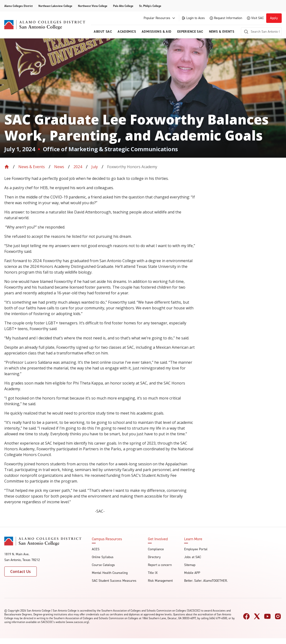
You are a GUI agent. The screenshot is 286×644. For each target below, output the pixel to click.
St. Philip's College (150, 6)
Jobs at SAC (193, 557)
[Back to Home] (7, 167)
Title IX (153, 573)
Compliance (156, 549)
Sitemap (190, 565)
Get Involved (158, 539)
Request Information (226, 18)
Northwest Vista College (93, 6)
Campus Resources (107, 539)
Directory (154, 557)
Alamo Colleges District (18, 6)
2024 (78, 167)
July (95, 167)
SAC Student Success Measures (114, 581)
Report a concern (160, 565)
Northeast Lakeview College (55, 6)
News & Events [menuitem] (222, 32)
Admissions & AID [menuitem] (157, 32)
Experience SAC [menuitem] (190, 32)
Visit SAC (255, 18)
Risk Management (160, 581)
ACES (96, 549)
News (59, 167)
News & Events (32, 167)
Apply (274, 18)
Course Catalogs (103, 565)
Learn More (193, 539)
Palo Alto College (123, 6)
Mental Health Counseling (110, 573)
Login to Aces (193, 18)
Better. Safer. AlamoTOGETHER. (206, 581)
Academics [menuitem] (127, 32)
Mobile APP (192, 573)
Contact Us (21, 571)
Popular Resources (160, 18)
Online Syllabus (103, 557)
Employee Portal (196, 549)
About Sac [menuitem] (103, 32)
